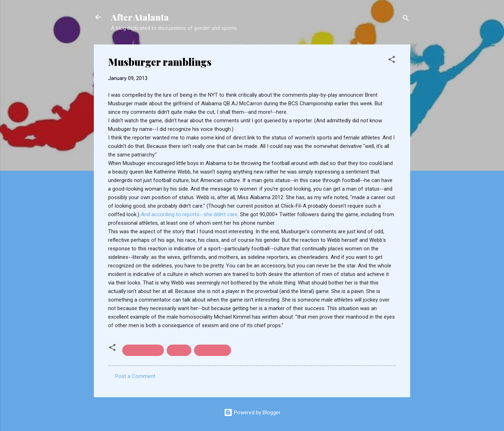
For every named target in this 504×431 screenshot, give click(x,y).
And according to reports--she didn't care (189, 214)
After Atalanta (140, 17)
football (179, 350)
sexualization (213, 350)
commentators (143, 350)
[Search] (406, 19)
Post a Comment (135, 376)
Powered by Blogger (252, 413)
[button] (392, 61)
